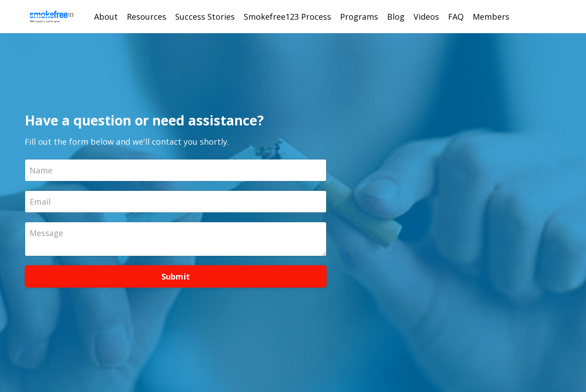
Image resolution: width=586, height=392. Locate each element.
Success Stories (205, 17)
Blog (396, 17)
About (106, 17)
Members (491, 17)
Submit (176, 276)
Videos (426, 17)
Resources (146, 17)
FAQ (456, 17)
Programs (359, 17)
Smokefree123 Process (287, 17)
